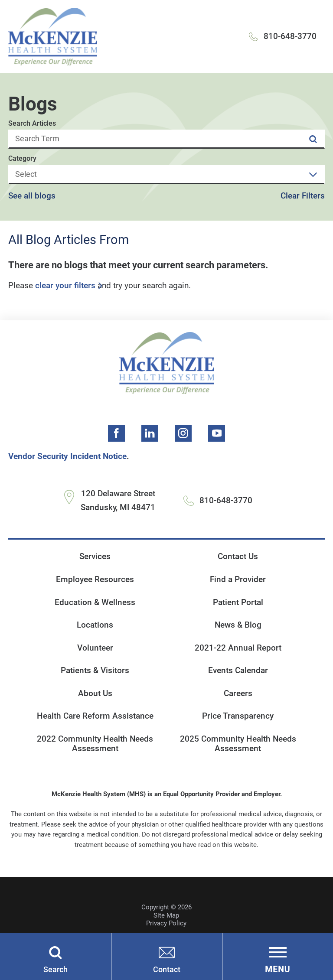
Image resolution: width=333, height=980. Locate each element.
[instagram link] (183, 433)
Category (22, 159)
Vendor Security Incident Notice (67, 456)
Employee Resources (95, 580)
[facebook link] (117, 433)
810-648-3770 (290, 36)
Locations (95, 625)
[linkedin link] (150, 433)
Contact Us (238, 557)
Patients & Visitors (95, 671)
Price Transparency (238, 716)
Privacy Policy (166, 924)
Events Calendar (238, 671)
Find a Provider (238, 580)
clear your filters (65, 286)
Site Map (166, 915)
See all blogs (32, 196)
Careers (238, 693)
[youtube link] (217, 433)
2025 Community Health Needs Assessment (238, 744)
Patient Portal (238, 602)
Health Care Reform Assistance (95, 716)
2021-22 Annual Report (238, 648)
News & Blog (238, 625)
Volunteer (95, 648)
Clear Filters (303, 196)
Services (95, 557)
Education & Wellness (95, 602)
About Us (95, 693)
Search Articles (32, 124)
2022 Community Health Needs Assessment (95, 744)
